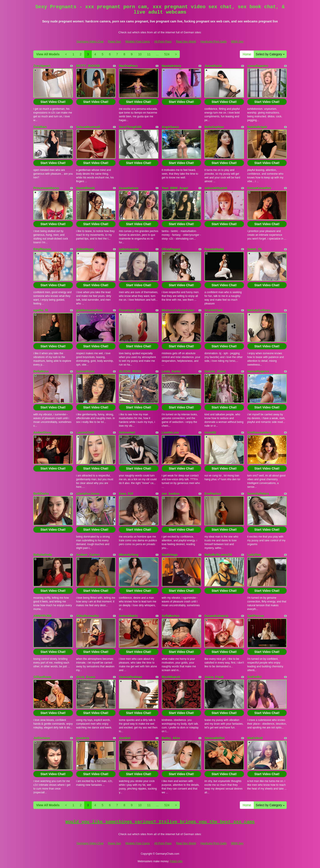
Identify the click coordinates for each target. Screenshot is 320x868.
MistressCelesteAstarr (178, 310)
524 (167, 54)
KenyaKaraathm (259, 188)
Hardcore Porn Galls (214, 41)
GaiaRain (40, 127)
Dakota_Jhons (215, 371)
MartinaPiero (128, 66)
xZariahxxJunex (88, 494)
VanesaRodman (130, 677)
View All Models (48, 54)
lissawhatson (129, 188)
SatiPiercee (256, 616)
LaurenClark (85, 432)
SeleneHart (127, 432)
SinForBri (254, 677)
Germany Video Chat (90, 41)
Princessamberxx (46, 188)
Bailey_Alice (171, 738)
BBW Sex (237, 41)
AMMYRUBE (42, 616)
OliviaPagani (171, 249)
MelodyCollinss (259, 310)
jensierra (83, 738)
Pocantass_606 (130, 310)
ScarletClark (214, 310)
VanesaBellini (214, 738)
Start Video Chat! (53, 102)
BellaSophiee (214, 127)
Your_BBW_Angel (175, 188)
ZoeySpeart (42, 66)
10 (140, 54)
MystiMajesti (171, 677)
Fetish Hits (176, 861)
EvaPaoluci (213, 494)
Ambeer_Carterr (88, 555)
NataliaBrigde (257, 127)
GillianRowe (42, 677)
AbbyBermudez (88, 616)
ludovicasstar (129, 249)
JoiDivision (42, 738)
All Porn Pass (163, 41)
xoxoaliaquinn (258, 66)
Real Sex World (186, 41)
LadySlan (254, 555)
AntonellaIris (128, 616)
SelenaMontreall (88, 127)
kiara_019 (126, 494)
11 (149, 54)
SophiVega (170, 555)
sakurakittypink (216, 188)
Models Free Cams (138, 41)
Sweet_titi (255, 249)
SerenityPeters (258, 494)
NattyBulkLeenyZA (218, 555)
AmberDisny (42, 432)
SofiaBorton (171, 616)
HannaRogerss (258, 371)
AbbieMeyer (85, 249)
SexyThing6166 (130, 127)
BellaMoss (41, 371)
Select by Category (270, 54)
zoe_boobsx (171, 494)
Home (247, 54)
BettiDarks (41, 494)
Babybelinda (43, 555)
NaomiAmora (171, 66)
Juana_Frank (214, 677)
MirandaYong (129, 555)
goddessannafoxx (89, 310)
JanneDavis (213, 66)
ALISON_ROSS (130, 371)
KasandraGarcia (216, 616)
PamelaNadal (214, 249)
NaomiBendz (86, 188)
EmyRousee (42, 249)
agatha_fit (41, 310)
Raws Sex (115, 41)
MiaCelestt (255, 738)
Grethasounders (259, 432)
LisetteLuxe (170, 432)
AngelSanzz (171, 127)
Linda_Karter (171, 371)
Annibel (125, 738)
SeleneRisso (85, 371)
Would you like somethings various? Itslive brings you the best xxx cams (160, 822)
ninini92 (210, 432)
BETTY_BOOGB (88, 66)
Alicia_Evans (86, 677)
